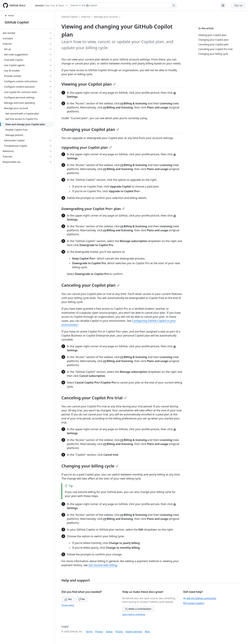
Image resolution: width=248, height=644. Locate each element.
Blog (147, 631)
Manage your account (106, 17)
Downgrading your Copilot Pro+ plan (93, 209)
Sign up (238, 5)
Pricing (119, 631)
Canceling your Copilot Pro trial (94, 398)
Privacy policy (68, 605)
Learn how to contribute (134, 614)
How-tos (86, 17)
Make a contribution (138, 609)
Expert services (134, 631)
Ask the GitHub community (200, 598)
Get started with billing (103, 565)
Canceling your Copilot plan (91, 285)
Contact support (194, 603)
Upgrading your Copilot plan (87, 147)
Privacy (99, 631)
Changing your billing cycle (90, 466)
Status (109, 631)
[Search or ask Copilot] (123, 5)
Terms (89, 631)
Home (9, 16)
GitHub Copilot (17, 22)
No (82, 599)
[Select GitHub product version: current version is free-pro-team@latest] (51, 5)
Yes (68, 599)
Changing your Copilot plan (90, 129)
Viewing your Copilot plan (89, 84)
